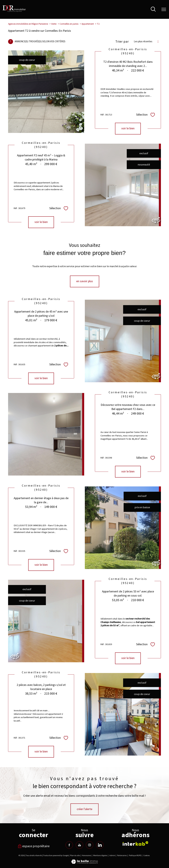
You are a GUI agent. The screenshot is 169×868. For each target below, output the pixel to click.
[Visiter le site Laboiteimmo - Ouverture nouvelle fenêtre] (84, 863)
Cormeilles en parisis (69, 24)
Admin (112, 856)
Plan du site (75, 856)
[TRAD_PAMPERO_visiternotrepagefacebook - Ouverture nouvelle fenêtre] (69, 845)
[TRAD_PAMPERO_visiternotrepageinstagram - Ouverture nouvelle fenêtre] (90, 845)
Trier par (122, 42)
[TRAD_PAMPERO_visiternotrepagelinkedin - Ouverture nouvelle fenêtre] (100, 845)
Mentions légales (100, 856)
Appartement (88, 24)
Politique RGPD (135, 856)
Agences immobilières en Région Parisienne (28, 24)
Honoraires (86, 856)
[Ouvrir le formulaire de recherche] (153, 9)
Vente (54, 24)
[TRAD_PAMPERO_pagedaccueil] (14, 11)
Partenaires (122, 856)
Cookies (146, 856)
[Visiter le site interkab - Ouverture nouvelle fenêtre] (135, 843)
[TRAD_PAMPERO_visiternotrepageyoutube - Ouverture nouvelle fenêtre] (79, 845)
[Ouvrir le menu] (164, 9)
